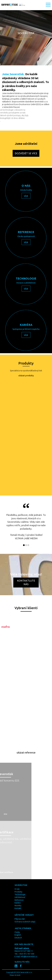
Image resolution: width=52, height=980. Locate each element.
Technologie (20, 895)
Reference (19, 900)
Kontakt (18, 908)
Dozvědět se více (26, 153)
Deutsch (18, 938)
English (18, 935)
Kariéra (18, 903)
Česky (17, 932)
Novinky (18, 906)
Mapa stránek (15, 975)
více (26, 196)
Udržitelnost (20, 897)
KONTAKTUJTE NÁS (26, 582)
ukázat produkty (26, 375)
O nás (17, 889)
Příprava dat (20, 919)
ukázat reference (26, 753)
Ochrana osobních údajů (25, 922)
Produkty (18, 892)
